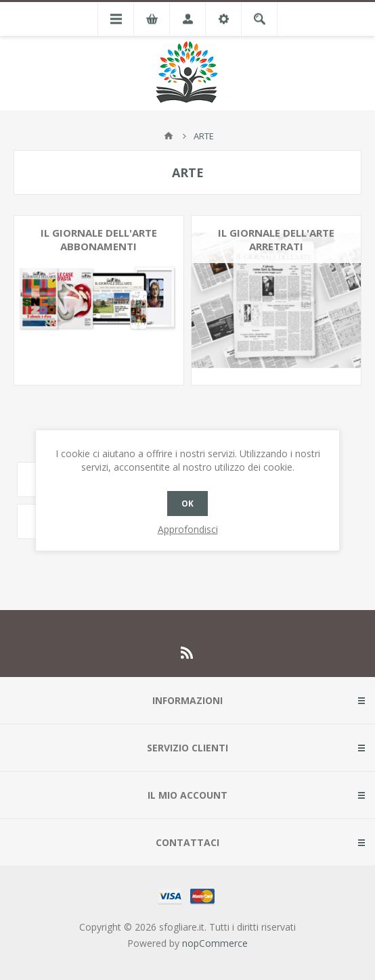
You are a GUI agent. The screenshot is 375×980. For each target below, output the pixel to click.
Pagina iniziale (169, 136)
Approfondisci (188, 529)
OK (187, 504)
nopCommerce (215, 943)
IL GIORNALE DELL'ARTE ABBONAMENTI (99, 239)
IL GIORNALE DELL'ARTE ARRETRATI (276, 239)
